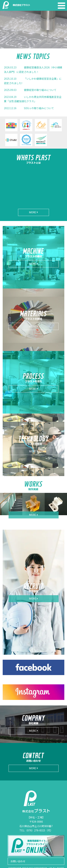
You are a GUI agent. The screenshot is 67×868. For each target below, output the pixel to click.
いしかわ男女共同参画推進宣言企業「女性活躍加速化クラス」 (33, 99)
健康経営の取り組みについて (30, 90)
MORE (33, 212)
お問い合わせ (18, 861)
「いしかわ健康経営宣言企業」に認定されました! (33, 81)
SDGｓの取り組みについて (29, 108)
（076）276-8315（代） (39, 830)
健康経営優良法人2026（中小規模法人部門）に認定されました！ (33, 70)
